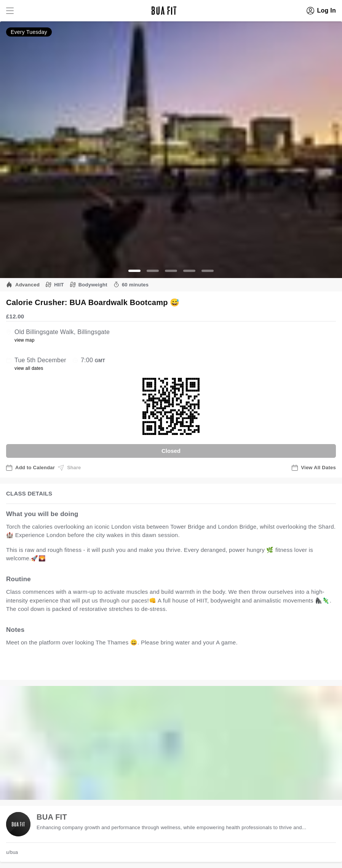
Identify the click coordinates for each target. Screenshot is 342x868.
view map (25, 340)
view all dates (29, 368)
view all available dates (160, 666)
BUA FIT (52, 817)
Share (69, 468)
